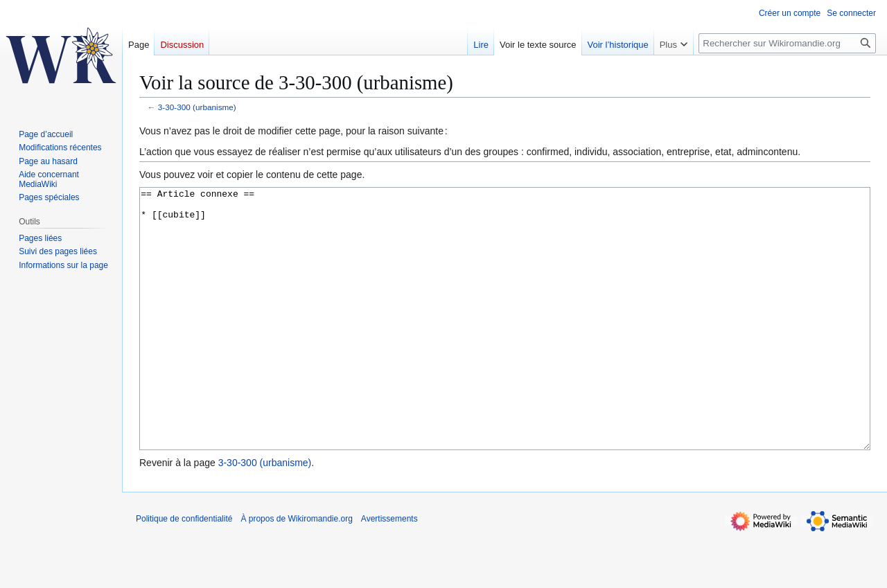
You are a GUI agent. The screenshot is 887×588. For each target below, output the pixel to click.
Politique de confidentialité (184, 571)
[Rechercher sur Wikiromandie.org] (787, 43)
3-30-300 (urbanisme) (197, 107)
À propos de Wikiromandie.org (296, 571)
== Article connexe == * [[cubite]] (505, 345)
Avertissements (389, 571)
